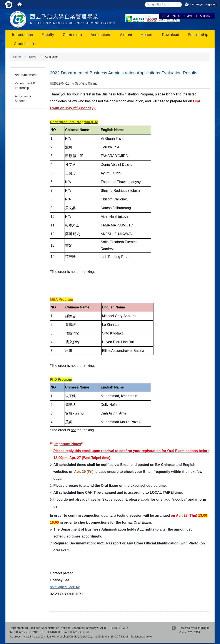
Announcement (26, 75)
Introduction (22, 35)
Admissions (101, 35)
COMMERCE (190, 16)
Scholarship (198, 35)
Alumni (126, 35)
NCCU (177, 16)
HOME (166, 16)
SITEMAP (206, 16)
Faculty (48, 35)
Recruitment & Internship (25, 86)
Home (17, 57)
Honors (147, 35)
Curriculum (72, 35)
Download (171, 35)
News (33, 57)
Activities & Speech (23, 99)
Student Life (25, 44)
